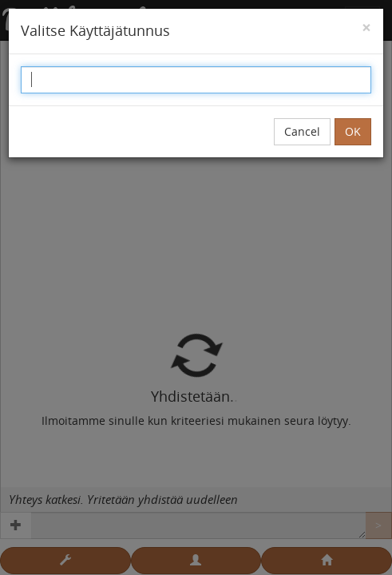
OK (353, 131)
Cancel (302, 131)
